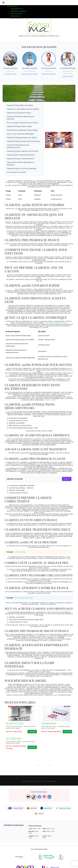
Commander (32, 734)
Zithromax (49, 726)
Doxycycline (15, 726)
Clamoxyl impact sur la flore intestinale (22, 169)
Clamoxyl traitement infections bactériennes (23, 142)
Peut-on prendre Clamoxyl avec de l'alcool (22, 123)
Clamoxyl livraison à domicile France (21, 159)
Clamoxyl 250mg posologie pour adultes (22, 138)
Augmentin (14, 741)
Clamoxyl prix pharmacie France (19, 113)
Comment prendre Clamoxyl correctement (23, 152)
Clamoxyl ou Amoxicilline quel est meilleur (23, 110)
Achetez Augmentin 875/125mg (55, 323)
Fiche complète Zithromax (24, 600)
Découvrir (67, 480)
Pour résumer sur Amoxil (16, 173)
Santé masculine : (21, 554)
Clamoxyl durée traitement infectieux (21, 156)
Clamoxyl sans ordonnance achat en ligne (22, 131)
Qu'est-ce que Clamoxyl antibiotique (20, 135)
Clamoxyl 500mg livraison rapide (19, 127)
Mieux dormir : (16, 16)
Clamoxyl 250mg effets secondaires (20, 106)
